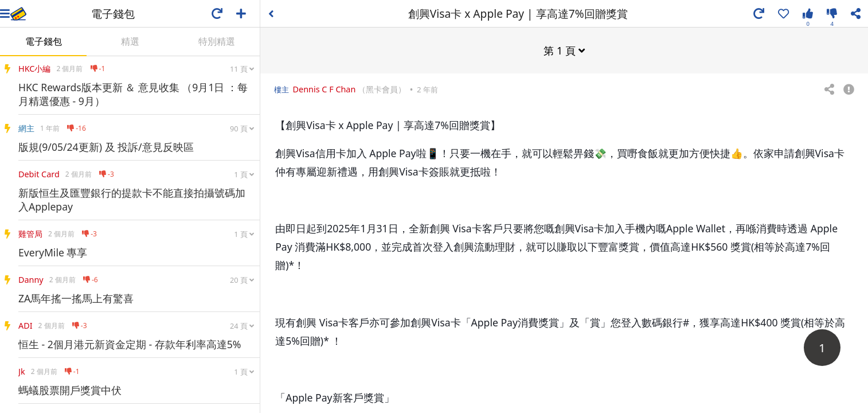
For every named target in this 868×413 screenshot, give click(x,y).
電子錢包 (44, 41)
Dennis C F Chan (324, 89)
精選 (130, 41)
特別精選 (217, 41)
